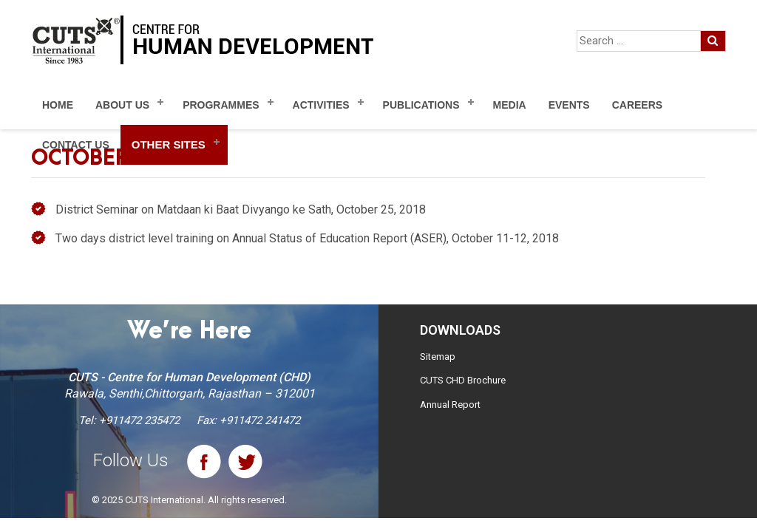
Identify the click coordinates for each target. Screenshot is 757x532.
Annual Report (450, 405)
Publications (421, 105)
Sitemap (438, 357)
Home (58, 105)
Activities (321, 105)
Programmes (221, 105)
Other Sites (169, 144)
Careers (637, 105)
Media (510, 105)
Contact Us (76, 145)
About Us (122, 105)
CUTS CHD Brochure (463, 380)
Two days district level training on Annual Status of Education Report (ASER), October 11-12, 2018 (307, 238)
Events (569, 105)
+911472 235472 (139, 420)
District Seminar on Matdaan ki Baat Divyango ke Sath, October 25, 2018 (241, 209)
